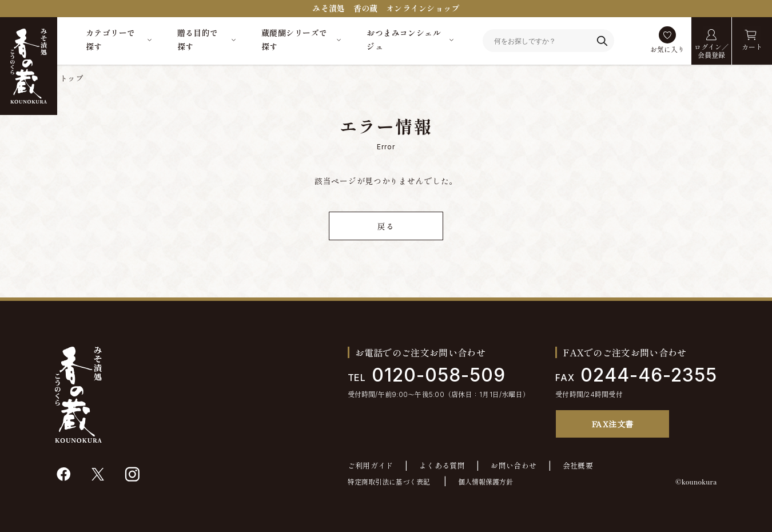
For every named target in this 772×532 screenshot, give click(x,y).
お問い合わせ (514, 466)
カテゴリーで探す (111, 40)
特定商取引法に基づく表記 (389, 482)
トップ (71, 78)
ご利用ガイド (371, 466)
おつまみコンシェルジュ (404, 40)
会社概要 (578, 466)
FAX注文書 (613, 424)
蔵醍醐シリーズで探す (294, 40)
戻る (386, 226)
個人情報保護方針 (486, 482)
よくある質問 (442, 466)
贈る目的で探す (198, 40)
